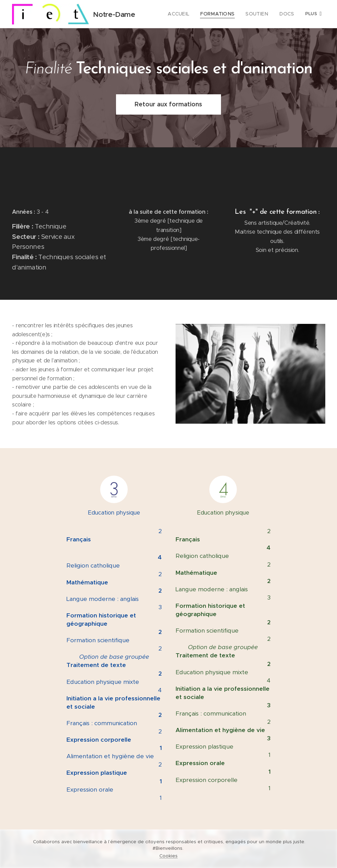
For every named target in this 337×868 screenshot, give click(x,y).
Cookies (168, 856)
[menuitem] (188, 14)
